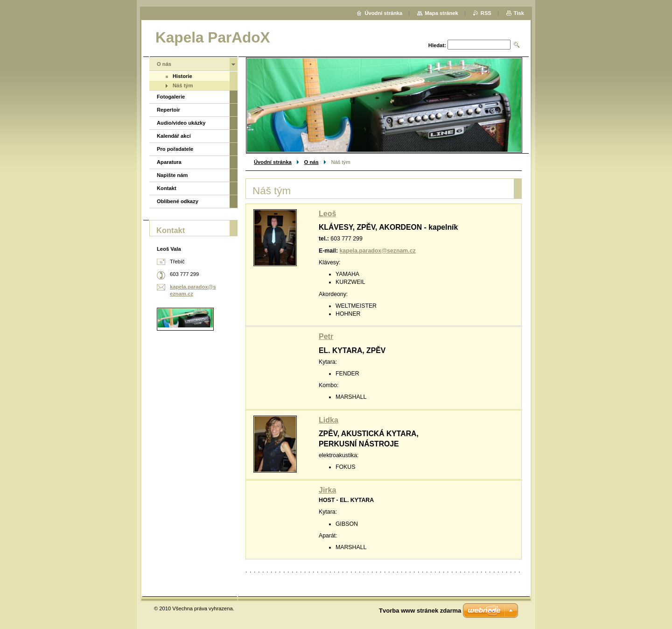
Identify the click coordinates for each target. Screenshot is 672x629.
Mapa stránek (441, 13)
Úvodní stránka (273, 162)
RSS (486, 13)
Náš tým (183, 85)
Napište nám (172, 175)
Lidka (329, 420)
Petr (326, 336)
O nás (311, 162)
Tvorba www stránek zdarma (420, 611)
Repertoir (168, 110)
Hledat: (437, 45)
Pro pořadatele (175, 149)
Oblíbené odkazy (178, 201)
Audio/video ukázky (181, 123)
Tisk (519, 13)
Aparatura (169, 162)
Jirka (327, 490)
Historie (182, 76)
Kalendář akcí (174, 136)
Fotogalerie (171, 97)
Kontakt (167, 188)
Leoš (327, 214)
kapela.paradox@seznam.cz (377, 251)
